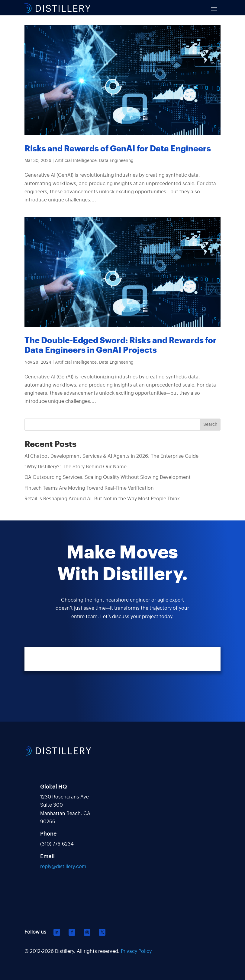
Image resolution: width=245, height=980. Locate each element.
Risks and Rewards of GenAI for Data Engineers (118, 149)
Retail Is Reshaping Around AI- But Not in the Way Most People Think (102, 499)
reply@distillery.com (63, 867)
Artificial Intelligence (76, 161)
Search (210, 425)
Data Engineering (116, 161)
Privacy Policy (136, 951)
